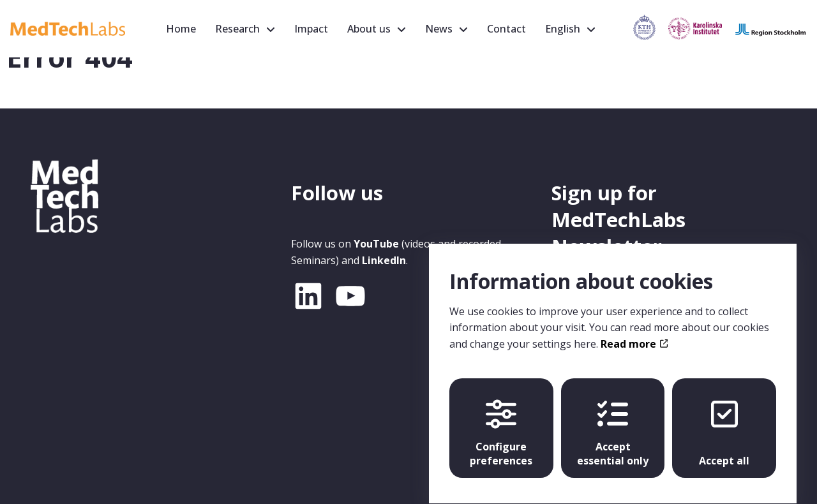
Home (181, 29)
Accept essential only (613, 422)
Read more (634, 332)
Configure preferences (501, 422)
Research (237, 29)
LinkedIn (384, 260)
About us (369, 29)
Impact (311, 29)
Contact (506, 29)
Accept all (724, 422)
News (439, 29)
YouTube (376, 244)
